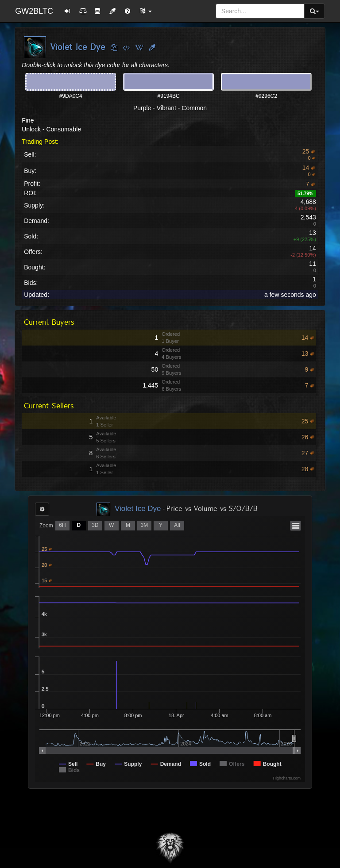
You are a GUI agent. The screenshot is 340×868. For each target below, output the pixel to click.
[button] (146, 11)
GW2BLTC (34, 11)
